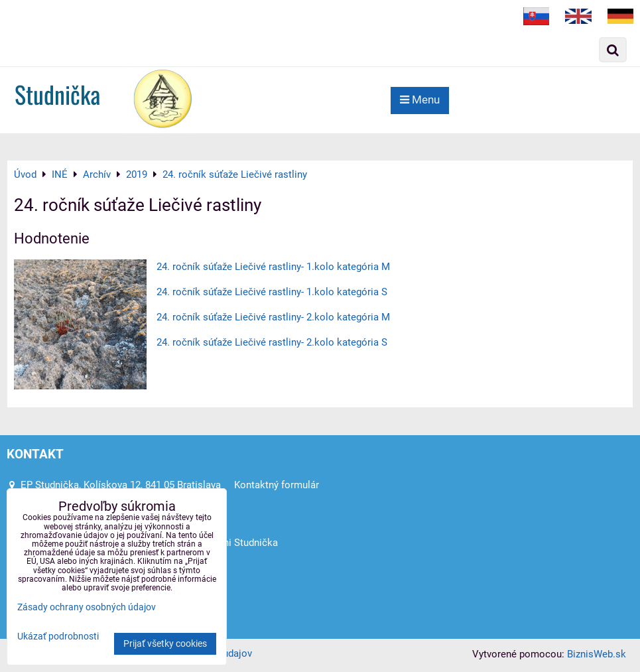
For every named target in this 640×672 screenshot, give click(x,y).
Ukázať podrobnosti (58, 637)
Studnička (57, 94)
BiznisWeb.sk (597, 654)
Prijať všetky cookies (165, 644)
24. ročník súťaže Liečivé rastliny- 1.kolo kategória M (273, 267)
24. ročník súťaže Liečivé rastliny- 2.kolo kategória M (273, 317)
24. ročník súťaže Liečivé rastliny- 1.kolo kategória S (272, 292)
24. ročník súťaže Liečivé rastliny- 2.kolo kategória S (272, 342)
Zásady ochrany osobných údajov (87, 607)
